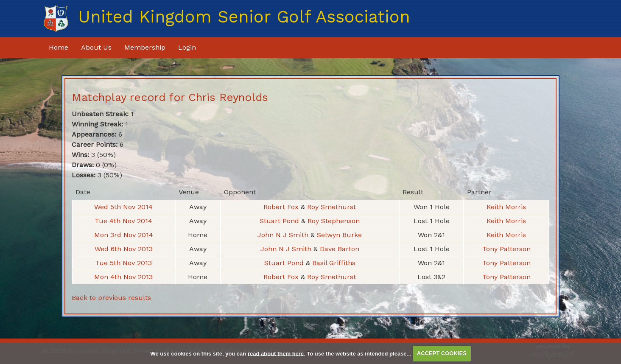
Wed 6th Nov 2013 (124, 249)
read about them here (276, 353)
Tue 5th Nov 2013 (123, 263)
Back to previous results (111, 298)
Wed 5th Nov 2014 (123, 207)
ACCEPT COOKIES (442, 353)
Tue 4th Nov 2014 (123, 221)
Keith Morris (506, 207)
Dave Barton (340, 249)
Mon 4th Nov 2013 (123, 277)
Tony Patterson (506, 249)
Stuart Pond (280, 221)
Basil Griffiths (334, 263)
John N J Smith (284, 235)
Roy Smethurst (331, 207)
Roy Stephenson (334, 221)
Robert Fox (282, 207)
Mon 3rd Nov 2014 (124, 235)
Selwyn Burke (339, 235)
